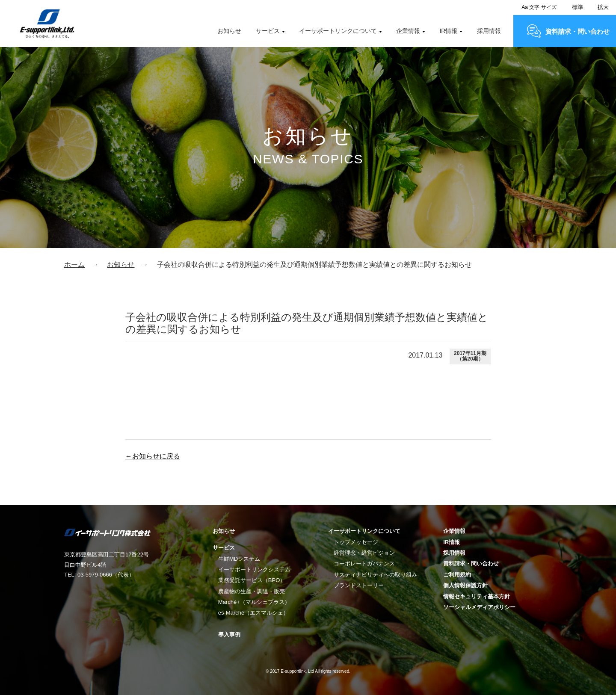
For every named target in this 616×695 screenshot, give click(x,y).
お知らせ (229, 31)
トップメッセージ (356, 542)
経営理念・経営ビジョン (364, 553)
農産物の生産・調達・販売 (252, 591)
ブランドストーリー (359, 585)
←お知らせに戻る (153, 456)
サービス (268, 31)
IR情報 (448, 31)
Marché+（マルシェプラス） (254, 602)
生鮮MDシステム (239, 559)
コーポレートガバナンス (364, 563)
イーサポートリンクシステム (254, 569)
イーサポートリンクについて (338, 31)
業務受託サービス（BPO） (252, 580)
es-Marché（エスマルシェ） (253, 613)
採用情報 (489, 31)
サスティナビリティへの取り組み (375, 575)
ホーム (74, 265)
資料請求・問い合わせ (577, 31)
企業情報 (408, 31)
